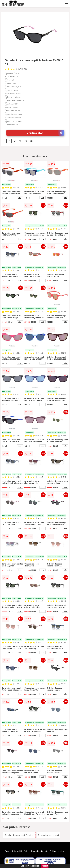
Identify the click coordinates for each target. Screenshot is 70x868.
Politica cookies (57, 851)
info (20, 198)
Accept (45, 866)
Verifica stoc (45, 133)
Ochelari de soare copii (48, 835)
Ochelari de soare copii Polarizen (19, 835)
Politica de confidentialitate (36, 851)
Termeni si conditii (14, 851)
